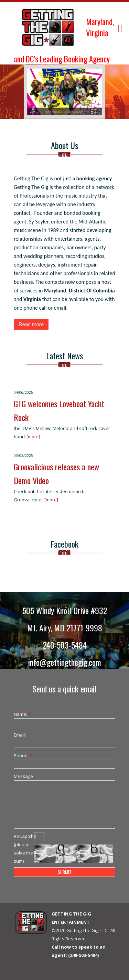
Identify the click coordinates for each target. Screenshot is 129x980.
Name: (22, 714)
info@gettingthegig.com (65, 662)
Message (23, 776)
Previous (37, 92)
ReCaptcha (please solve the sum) (24, 849)
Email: (21, 735)
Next (92, 92)
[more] (33, 437)
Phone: (23, 756)
